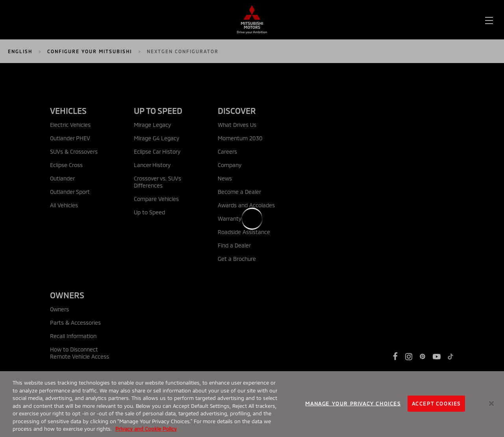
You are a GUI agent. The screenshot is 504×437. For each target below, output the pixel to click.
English (20, 51)
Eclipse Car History (157, 152)
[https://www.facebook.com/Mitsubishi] (395, 356)
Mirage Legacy (152, 125)
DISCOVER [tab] (237, 111)
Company (230, 165)
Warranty (230, 219)
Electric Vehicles (70, 125)
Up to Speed (149, 212)
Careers (227, 152)
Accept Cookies (436, 403)
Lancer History (152, 165)
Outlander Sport (70, 192)
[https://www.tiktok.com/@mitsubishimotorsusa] (450, 357)
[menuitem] (77, 20)
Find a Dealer (355, 20)
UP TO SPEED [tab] (158, 111)
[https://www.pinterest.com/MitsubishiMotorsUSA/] (422, 357)
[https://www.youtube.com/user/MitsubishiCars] (437, 357)
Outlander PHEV (70, 138)
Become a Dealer (239, 192)
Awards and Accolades (246, 205)
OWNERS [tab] (67, 295)
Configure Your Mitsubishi (90, 51)
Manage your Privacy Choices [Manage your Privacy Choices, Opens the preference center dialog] (353, 403)
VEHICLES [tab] (68, 111)
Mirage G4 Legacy (157, 138)
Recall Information (73, 336)
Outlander (62, 178)
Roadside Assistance (244, 232)
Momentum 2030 (240, 138)
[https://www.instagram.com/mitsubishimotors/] (409, 357)
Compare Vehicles (156, 199)
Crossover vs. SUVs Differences (157, 182)
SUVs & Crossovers (74, 152)
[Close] (491, 404)
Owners (59, 309)
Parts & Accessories (75, 323)
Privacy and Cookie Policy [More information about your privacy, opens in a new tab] (146, 429)
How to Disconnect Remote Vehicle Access (80, 353)
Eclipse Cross (66, 165)
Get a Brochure (237, 259)
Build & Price (439, 20)
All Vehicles (64, 205)
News (225, 178)
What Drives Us (237, 125)
